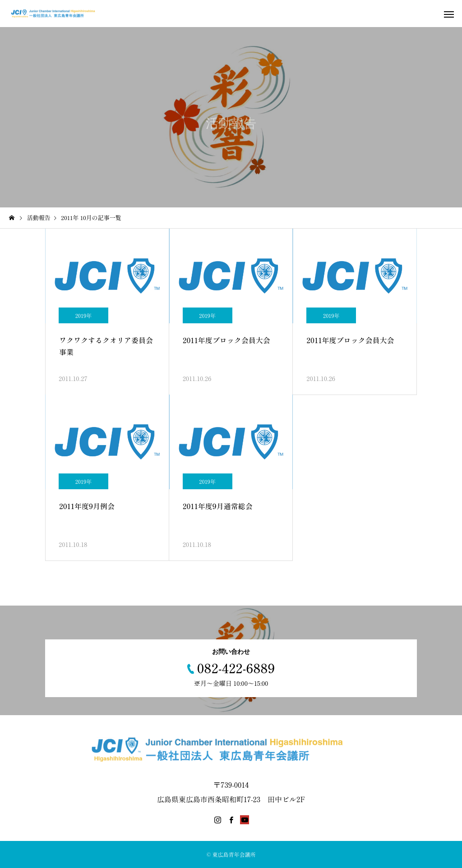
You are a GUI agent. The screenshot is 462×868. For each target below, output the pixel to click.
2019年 (84, 315)
